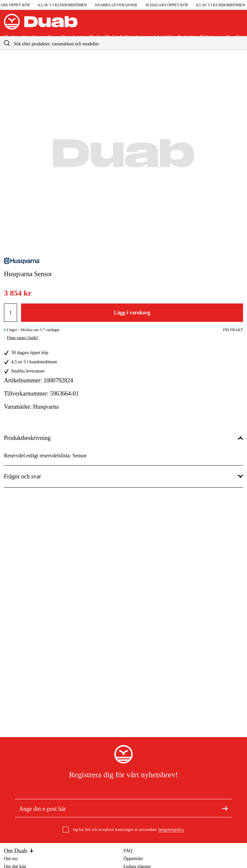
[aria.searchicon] (7, 43)
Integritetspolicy (171, 830)
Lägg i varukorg (132, 313)
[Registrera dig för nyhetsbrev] (225, 808)
